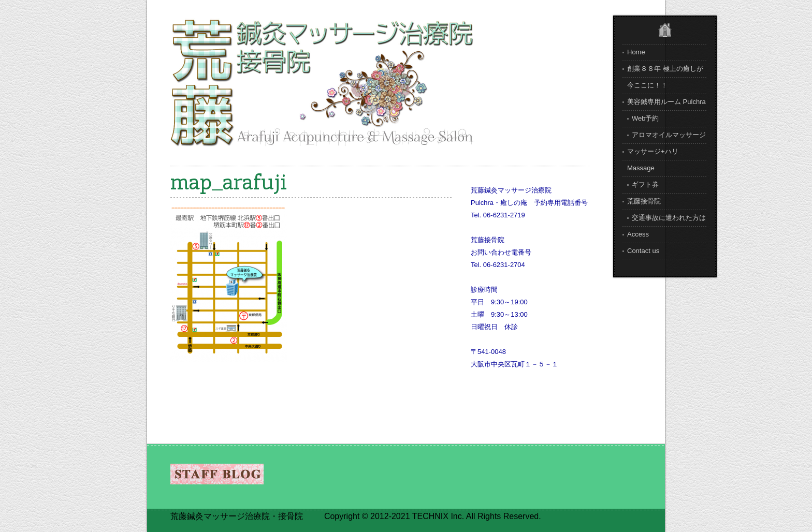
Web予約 (646, 118)
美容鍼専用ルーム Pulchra (666, 102)
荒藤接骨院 (644, 201)
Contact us (643, 251)
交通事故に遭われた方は (669, 218)
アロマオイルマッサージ (669, 135)
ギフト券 (645, 184)
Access (638, 234)
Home (636, 52)
